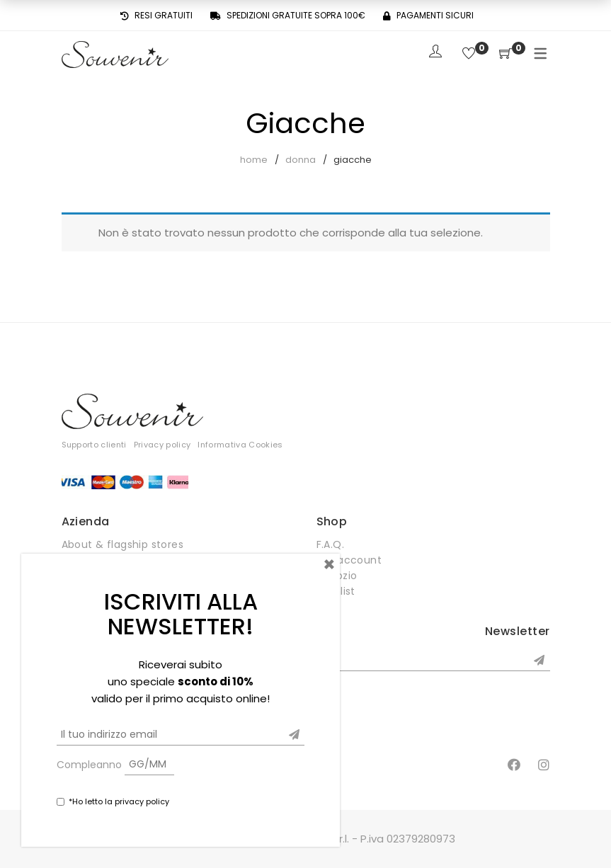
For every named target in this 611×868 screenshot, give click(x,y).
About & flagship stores (123, 544)
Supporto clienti (94, 445)
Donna (301, 160)
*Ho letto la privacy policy (119, 801)
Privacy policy (162, 445)
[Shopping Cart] (506, 54)
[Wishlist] (469, 54)
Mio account (349, 560)
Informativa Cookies (240, 445)
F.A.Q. (331, 544)
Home (254, 160)
